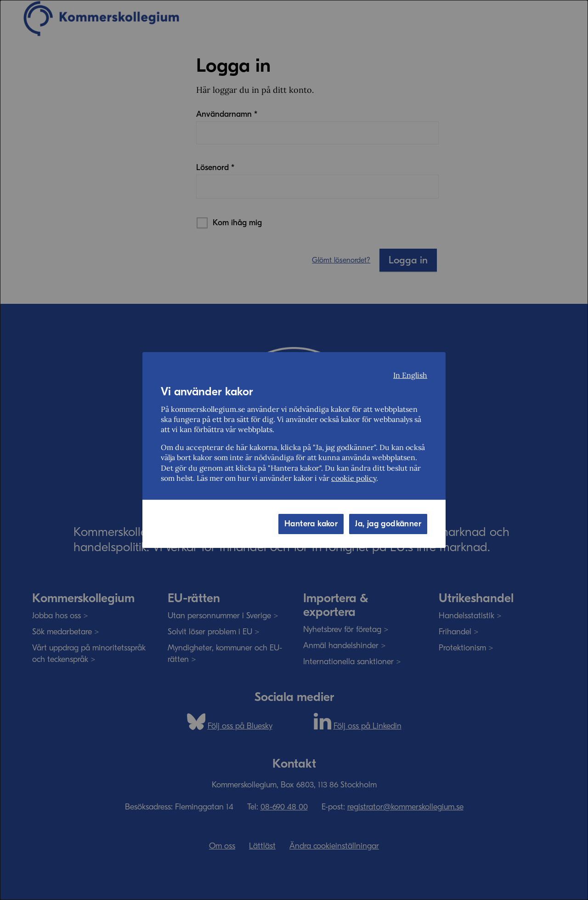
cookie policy (354, 478)
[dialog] (294, 450)
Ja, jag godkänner (388, 524)
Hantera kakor (311, 524)
